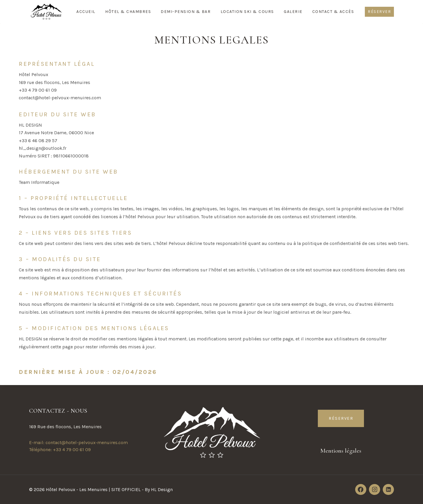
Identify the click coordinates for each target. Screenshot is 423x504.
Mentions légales (341, 451)
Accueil (86, 12)
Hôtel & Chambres (128, 12)
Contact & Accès (333, 12)
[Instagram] (375, 490)
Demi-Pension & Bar (186, 12)
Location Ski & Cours (247, 12)
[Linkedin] (388, 490)
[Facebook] (361, 490)
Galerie (293, 12)
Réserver (379, 12)
